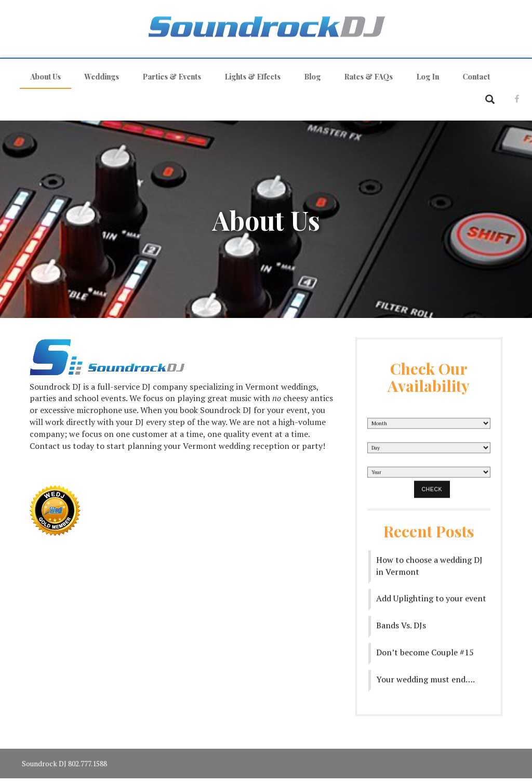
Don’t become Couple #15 (425, 648)
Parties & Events (167, 77)
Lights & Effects (248, 77)
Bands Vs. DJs (401, 621)
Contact (471, 77)
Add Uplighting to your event (431, 594)
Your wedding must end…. (425, 675)
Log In (423, 77)
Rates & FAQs (364, 77)
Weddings (97, 77)
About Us (41, 77)
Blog (308, 77)
